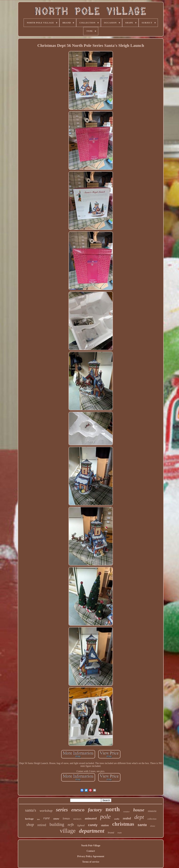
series (62, 810)
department (92, 831)
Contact (91, 851)
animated (91, 818)
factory (95, 810)
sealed (127, 818)
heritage (29, 819)
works (117, 819)
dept (139, 817)
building (57, 824)
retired (42, 825)
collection (152, 819)
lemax (66, 818)
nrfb (71, 825)
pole (105, 817)
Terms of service (91, 862)
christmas (123, 824)
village (68, 831)
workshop (46, 811)
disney (153, 826)
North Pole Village (91, 846)
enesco (78, 810)
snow (56, 819)
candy (93, 825)
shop (30, 825)
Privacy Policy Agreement (91, 856)
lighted (81, 825)
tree (38, 819)
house (139, 810)
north (113, 809)
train (119, 833)
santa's (31, 810)
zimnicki (152, 811)
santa (142, 825)
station (105, 825)
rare (47, 818)
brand (111, 833)
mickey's (77, 819)
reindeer (126, 812)
